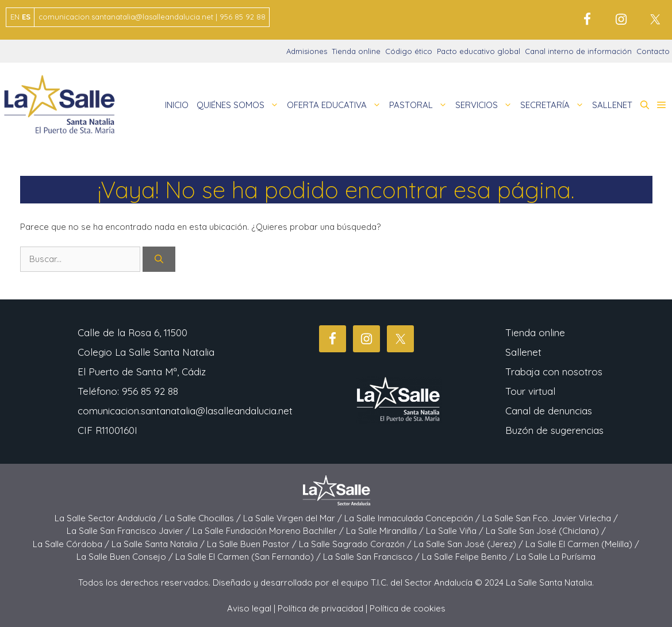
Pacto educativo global (479, 51)
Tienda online (356, 51)
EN (15, 17)
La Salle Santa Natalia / (159, 544)
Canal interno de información (578, 51)
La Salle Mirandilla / (386, 531)
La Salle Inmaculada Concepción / (413, 518)
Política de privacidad (320, 608)
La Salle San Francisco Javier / (130, 531)
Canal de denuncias (549, 411)
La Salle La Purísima (556, 557)
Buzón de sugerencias (554, 430)
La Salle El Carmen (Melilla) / (582, 544)
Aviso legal (249, 608)
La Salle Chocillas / (204, 518)
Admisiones (307, 51)
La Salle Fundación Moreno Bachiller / (269, 531)
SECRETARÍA (554, 105)
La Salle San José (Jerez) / (470, 544)
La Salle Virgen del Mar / (294, 518)
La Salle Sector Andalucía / (110, 518)
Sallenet (523, 352)
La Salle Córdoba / (72, 544)
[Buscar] (159, 259)
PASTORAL (420, 105)
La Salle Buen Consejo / (126, 557)
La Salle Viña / (456, 531)
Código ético (409, 51)
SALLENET (612, 105)
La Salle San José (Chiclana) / (546, 531)
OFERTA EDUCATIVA (336, 105)
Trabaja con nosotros (554, 372)
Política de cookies (408, 608)
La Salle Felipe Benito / (469, 557)
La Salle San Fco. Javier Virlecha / (550, 518)
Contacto (653, 51)
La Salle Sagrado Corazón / (356, 544)
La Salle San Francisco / (373, 557)
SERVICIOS (486, 105)
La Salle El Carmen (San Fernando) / (249, 557)
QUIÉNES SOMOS (240, 105)
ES (26, 17)
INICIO (177, 105)
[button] (645, 105)
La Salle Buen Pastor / (253, 544)
